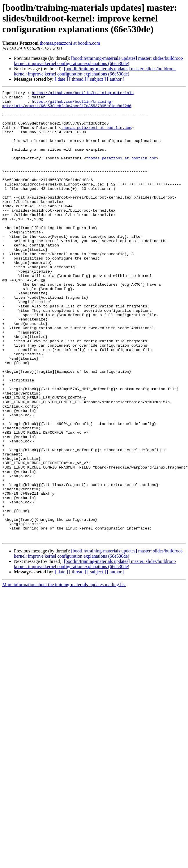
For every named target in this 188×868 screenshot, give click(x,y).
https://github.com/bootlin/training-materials (83, 93)
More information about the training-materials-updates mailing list (64, 674)
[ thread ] (78, 79)
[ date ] (61, 79)
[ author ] (116, 79)
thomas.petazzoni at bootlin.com (70, 43)
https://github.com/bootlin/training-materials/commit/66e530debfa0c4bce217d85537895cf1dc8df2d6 (67, 107)
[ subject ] (97, 79)
